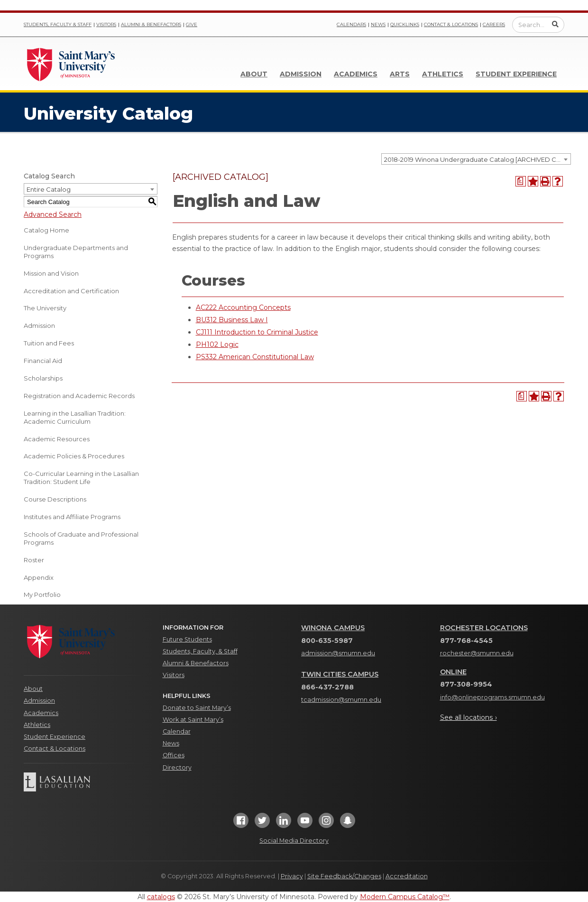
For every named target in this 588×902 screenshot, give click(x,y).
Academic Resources (57, 439)
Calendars (351, 24)
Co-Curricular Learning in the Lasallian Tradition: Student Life (81, 478)
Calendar (177, 731)
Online (453, 672)
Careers (494, 24)
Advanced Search (53, 214)
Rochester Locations (484, 628)
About (254, 74)
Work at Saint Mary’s (193, 720)
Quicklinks (405, 24)
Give (192, 24)
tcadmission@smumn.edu (341, 700)
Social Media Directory (294, 841)
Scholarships (43, 378)
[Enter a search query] (538, 25)
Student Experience (516, 74)
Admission (301, 74)
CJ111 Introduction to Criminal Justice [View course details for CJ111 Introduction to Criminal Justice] (257, 332)
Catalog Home (46, 230)
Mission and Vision (51, 273)
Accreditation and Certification (71, 291)
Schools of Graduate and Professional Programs (81, 538)
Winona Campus (333, 628)
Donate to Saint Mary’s (197, 708)
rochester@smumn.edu (477, 653)
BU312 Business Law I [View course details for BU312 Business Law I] (232, 320)
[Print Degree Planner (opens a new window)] (521, 181)
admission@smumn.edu (338, 653)
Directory (177, 767)
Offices (174, 755)
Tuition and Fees (49, 343)
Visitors (106, 24)
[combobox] (476, 159)
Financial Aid (43, 361)
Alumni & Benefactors (151, 24)
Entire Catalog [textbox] (49, 189)
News (378, 24)
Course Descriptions (55, 499)
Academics (356, 74)
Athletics (443, 74)
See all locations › (469, 717)
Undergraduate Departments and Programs (76, 252)
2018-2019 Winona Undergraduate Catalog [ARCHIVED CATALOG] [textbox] (477, 159)
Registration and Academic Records (79, 396)
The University (45, 308)
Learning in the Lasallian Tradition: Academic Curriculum (75, 417)
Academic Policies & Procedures (74, 456)
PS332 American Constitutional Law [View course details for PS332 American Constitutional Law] (255, 357)
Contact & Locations (451, 24)
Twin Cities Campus (340, 674)
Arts (400, 74)
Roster (34, 560)
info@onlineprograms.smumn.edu (492, 697)
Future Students (187, 639)
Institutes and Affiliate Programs (72, 517)
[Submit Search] (555, 24)
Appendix (39, 577)
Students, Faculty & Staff (58, 24)
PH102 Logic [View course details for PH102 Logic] (217, 344)
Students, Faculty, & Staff (200, 651)
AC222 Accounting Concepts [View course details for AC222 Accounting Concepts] (243, 307)
